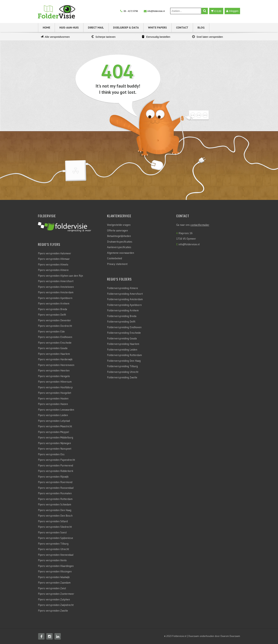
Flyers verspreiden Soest (52, 532)
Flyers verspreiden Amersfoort (56, 281)
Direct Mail (96, 27)
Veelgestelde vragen (119, 225)
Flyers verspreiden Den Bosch (55, 516)
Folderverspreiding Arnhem (123, 310)
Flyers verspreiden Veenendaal (56, 555)
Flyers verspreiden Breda (52, 309)
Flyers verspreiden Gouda (53, 348)
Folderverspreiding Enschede (124, 333)
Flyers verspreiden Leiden (53, 415)
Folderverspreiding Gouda (122, 338)
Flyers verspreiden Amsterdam (56, 292)
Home (46, 27)
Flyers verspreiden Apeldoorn (55, 298)
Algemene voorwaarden (121, 253)
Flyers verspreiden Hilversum (55, 382)
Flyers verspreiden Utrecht (53, 549)
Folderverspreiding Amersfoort (125, 294)
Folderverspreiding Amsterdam (125, 299)
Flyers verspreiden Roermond (55, 482)
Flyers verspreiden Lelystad (54, 421)
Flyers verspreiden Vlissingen (55, 571)
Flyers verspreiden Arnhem (54, 303)
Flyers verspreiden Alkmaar (54, 259)
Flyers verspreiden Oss (51, 454)
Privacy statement (117, 264)
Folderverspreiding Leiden (122, 350)
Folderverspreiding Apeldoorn (124, 305)
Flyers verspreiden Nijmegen (54, 443)
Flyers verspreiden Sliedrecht (55, 527)
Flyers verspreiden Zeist (52, 588)
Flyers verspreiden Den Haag (55, 510)
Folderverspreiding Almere (123, 288)
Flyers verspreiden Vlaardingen (56, 566)
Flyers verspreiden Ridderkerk (56, 471)
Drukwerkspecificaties (120, 242)
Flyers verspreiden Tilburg (53, 544)
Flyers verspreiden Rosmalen (55, 493)
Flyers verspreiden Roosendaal (56, 488)
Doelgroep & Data (126, 27)
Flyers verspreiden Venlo (52, 560)
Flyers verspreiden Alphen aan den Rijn (60, 276)
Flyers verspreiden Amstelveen (56, 287)
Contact (182, 27)
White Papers (157, 27)
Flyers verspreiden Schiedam (55, 504)
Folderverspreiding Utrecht (123, 372)
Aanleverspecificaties (119, 247)
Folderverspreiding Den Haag (124, 361)
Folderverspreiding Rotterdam (124, 355)
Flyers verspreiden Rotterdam (55, 499)
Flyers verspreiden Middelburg (55, 437)
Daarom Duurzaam (230, 636)
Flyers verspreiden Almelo (53, 264)
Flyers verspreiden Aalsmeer (55, 253)
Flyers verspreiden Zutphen (54, 599)
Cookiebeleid (115, 258)
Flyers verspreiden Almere (53, 270)
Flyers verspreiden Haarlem (54, 354)
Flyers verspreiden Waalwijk (54, 577)
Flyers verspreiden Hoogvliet (55, 393)
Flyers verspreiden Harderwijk (55, 359)
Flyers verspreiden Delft (52, 315)
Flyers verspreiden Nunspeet (55, 449)
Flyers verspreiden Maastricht (55, 426)
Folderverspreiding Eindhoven (124, 327)
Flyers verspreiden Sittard (53, 521)
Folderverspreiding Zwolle (122, 377)
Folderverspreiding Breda (122, 316)
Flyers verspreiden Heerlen (54, 370)
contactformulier (200, 225)
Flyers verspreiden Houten (53, 398)
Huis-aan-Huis (69, 27)
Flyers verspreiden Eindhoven (55, 337)
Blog (201, 27)
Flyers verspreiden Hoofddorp (55, 387)
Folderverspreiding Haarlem (123, 344)
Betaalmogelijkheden (119, 236)
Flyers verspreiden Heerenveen (56, 365)
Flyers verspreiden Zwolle (53, 611)
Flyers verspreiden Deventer (54, 320)
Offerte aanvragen (117, 230)
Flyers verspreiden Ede (51, 331)
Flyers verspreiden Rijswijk (53, 477)
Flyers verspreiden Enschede (55, 343)
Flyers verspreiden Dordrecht (55, 326)
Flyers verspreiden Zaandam (54, 583)
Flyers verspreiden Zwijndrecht (56, 605)
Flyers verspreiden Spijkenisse (55, 538)
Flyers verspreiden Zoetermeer (56, 594)
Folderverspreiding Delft (121, 322)
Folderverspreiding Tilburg (122, 366)
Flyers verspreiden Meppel (53, 432)
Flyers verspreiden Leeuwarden (56, 410)
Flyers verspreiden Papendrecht (56, 460)
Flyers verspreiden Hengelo (54, 376)
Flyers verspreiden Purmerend (55, 465)
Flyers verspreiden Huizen (53, 404)
